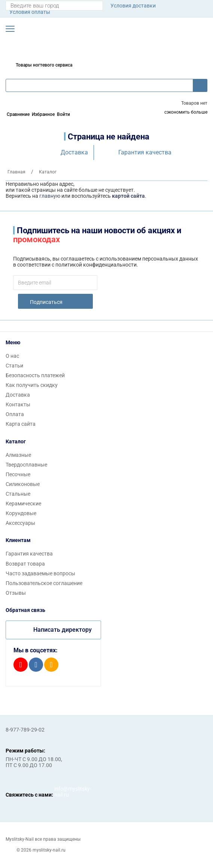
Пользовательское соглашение (44, 583)
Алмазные (18, 455)
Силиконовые (23, 484)
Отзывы (16, 593)
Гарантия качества (145, 152)
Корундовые (21, 513)
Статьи (14, 366)
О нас (12, 356)
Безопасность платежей (35, 375)
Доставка (74, 152)
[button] (10, 29)
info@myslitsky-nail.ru (62, 792)
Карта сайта (21, 424)
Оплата (15, 414)
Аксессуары (20, 523)
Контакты (18, 404)
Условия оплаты (30, 12)
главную (50, 196)
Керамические (23, 504)
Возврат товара (25, 564)
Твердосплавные (26, 465)
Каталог (16, 441)
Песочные (18, 474)
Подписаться (46, 302)
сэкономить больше (186, 112)
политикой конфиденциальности (96, 265)
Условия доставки (133, 6)
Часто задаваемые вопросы (40, 573)
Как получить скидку (32, 385)
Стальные (18, 494)
